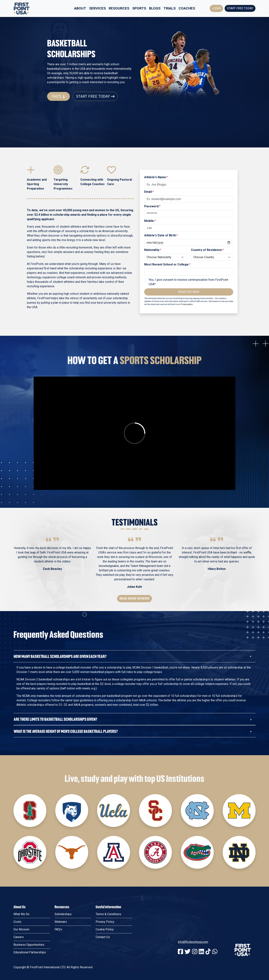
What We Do (21, 914)
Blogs (155, 8)
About (80, 8)
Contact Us (103, 937)
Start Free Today (240, 8)
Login (216, 8)
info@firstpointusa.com (193, 942)
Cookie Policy (105, 929)
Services (97, 8)
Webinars (61, 922)
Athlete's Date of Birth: (161, 235)
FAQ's (58, 96)
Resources (119, 8)
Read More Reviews (134, 598)
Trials (170, 8)
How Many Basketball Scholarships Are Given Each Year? (60, 656)
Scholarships (63, 914)
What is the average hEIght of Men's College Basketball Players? (66, 731)
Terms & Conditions (108, 914)
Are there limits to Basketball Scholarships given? (55, 719)
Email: (149, 192)
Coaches (187, 8)
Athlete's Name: (156, 177)
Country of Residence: (207, 250)
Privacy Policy (105, 922)
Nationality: (153, 250)
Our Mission (21, 929)
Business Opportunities (29, 945)
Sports (139, 8)
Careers (19, 937)
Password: (152, 206)
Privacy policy (187, 304)
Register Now (189, 292)
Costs (17, 922)
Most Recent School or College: (167, 264)
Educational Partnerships (30, 952)
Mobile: (150, 221)
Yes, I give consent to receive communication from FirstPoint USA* (188, 282)
